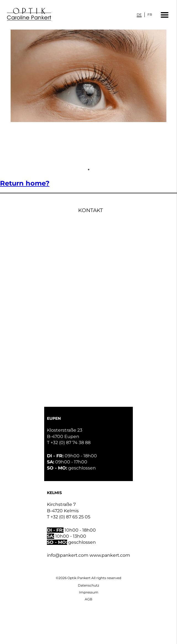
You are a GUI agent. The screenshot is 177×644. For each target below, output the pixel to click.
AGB (88, 599)
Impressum (89, 592)
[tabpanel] (88, 97)
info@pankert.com (68, 555)
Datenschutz (88, 585)
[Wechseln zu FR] (150, 14)
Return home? (25, 183)
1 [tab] (89, 170)
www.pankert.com (110, 555)
